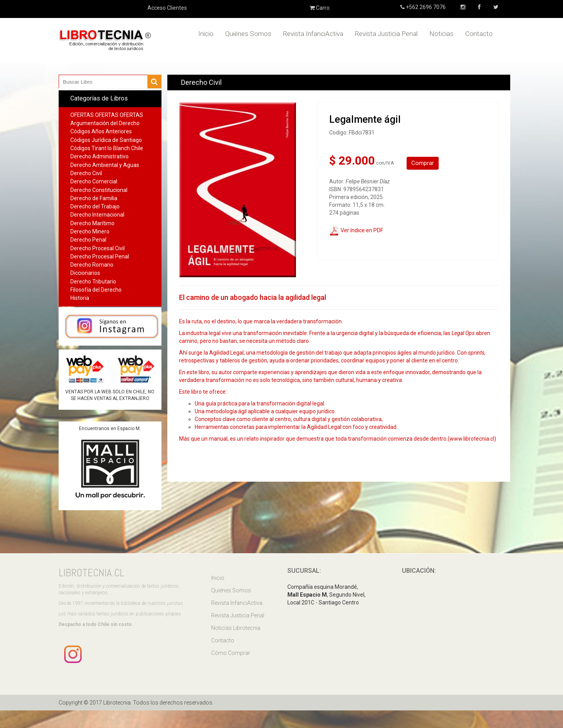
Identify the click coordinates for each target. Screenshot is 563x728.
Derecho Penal (88, 240)
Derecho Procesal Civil (98, 248)
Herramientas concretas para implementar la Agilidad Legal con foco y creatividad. (296, 427)
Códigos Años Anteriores (101, 131)
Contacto (479, 34)
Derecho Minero (90, 231)
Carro (320, 8)
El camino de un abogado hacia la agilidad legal (253, 297)
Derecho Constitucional (99, 190)
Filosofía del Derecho (96, 290)
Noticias (441, 34)
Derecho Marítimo (92, 223)
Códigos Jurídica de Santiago (106, 140)
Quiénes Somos (248, 34)
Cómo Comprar (231, 653)
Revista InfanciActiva (313, 34)
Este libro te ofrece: (203, 392)
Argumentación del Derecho (105, 123)
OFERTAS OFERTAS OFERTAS (107, 115)
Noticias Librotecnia (236, 628)
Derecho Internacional (97, 215)
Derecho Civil (86, 173)
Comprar (423, 163)
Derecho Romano (92, 265)
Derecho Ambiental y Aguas (105, 165)
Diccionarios (85, 273)
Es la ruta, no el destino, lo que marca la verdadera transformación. (261, 321)
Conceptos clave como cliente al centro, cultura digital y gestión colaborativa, (289, 419)
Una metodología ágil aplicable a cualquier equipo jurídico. (265, 411)
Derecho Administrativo (100, 156)
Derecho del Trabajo (95, 206)
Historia (80, 298)
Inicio (206, 34)
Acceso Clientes (167, 8)
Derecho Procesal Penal (100, 256)
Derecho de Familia (94, 198)
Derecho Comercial (94, 181)
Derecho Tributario (93, 282)
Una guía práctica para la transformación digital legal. (260, 403)
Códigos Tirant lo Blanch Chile (107, 148)
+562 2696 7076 (425, 7)
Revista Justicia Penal (386, 34)
